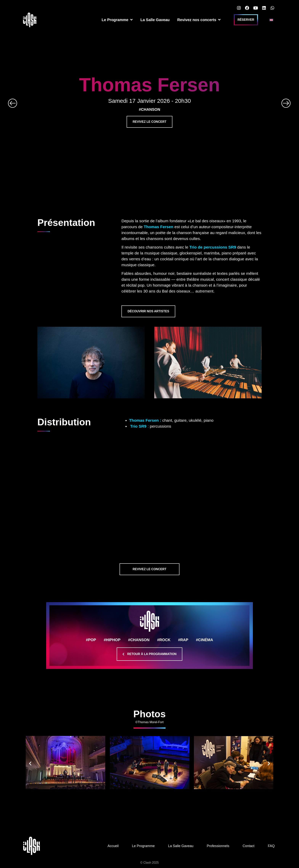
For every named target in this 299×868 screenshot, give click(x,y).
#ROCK (164, 640)
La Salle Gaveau (155, 20)
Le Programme (117, 20)
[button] (30, 763)
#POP (91, 640)
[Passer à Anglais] (271, 20)
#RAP (183, 640)
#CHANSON (139, 640)
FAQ (271, 846)
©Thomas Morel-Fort (149, 722)
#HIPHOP (112, 640)
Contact (248, 846)
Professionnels (218, 846)
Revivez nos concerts (199, 20)
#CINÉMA (204, 640)
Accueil (113, 846)
